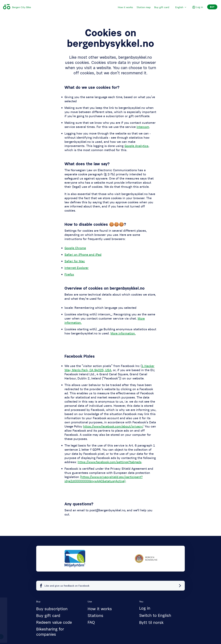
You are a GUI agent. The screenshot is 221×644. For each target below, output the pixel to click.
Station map (144, 7)
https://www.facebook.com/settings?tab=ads (110, 462)
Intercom (143, 127)
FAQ (91, 622)
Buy (212, 7)
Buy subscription (52, 609)
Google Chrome (75, 248)
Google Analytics (136, 146)
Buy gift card (162, 7)
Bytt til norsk (151, 623)
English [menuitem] (181, 7)
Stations (95, 616)
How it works (125, 7)
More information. (123, 333)
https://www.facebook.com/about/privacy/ (113, 426)
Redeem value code (54, 622)
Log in (145, 608)
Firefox (69, 274)
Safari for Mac (75, 261)
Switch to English (155, 615)
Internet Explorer (77, 268)
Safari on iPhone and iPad (83, 255)
